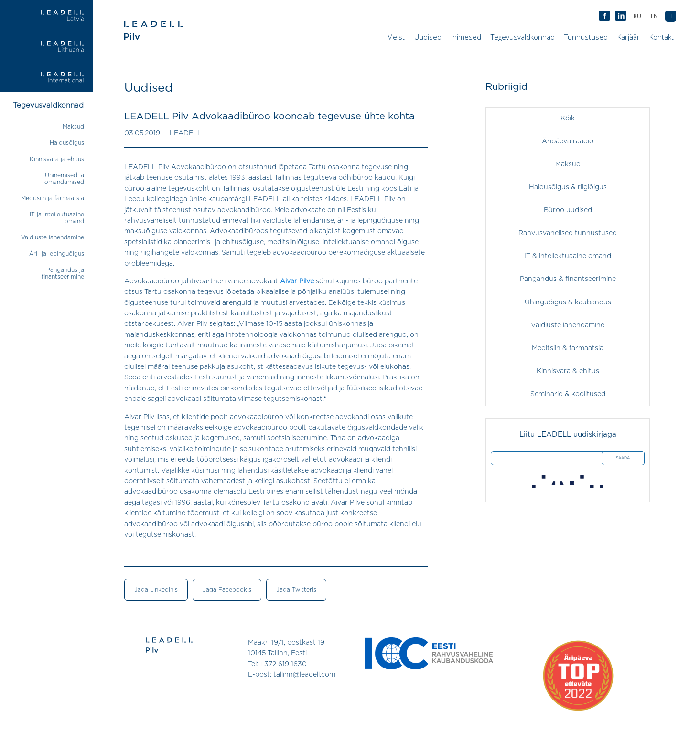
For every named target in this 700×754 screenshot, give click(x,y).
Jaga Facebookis (227, 590)
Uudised (428, 37)
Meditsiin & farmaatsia (568, 348)
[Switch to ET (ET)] (671, 16)
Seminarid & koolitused (568, 394)
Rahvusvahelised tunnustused (568, 233)
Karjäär (629, 37)
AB (621, 16)
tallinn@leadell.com (304, 674)
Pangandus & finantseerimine (568, 279)
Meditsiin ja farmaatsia (53, 198)
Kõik (568, 118)
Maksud (73, 127)
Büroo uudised (568, 210)
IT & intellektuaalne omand (568, 256)
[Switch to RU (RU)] (637, 16)
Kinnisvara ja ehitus (57, 159)
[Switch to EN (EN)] (654, 16)
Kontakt (662, 37)
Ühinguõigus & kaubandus (568, 302)
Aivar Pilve (297, 281)
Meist (396, 37)
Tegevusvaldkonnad (523, 37)
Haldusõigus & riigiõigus (568, 187)
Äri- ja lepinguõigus (57, 254)
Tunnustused (586, 37)
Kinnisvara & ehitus (568, 371)
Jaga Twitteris (296, 590)
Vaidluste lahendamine (53, 237)
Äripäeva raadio (568, 141)
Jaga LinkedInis (156, 590)
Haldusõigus (67, 143)
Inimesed (466, 37)
